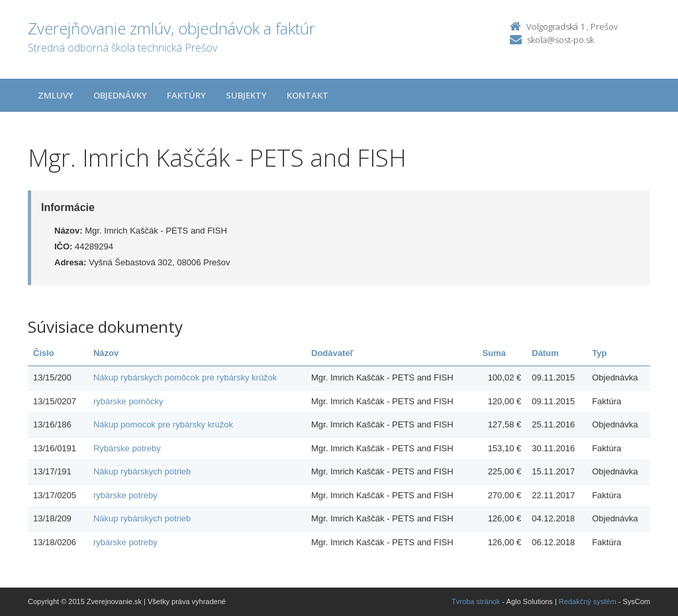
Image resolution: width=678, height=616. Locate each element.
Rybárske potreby (127, 448)
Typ (599, 353)
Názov (106, 353)
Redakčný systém (588, 601)
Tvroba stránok (476, 601)
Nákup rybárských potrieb (142, 518)
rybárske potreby (125, 495)
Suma (494, 353)
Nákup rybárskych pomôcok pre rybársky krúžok (185, 377)
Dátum (545, 353)
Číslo (44, 353)
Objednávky (120, 95)
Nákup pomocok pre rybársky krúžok (163, 424)
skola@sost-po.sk (560, 40)
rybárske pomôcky (128, 401)
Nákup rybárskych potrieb (142, 471)
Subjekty (246, 95)
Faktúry (186, 95)
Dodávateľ (332, 353)
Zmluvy (56, 95)
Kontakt (308, 95)
